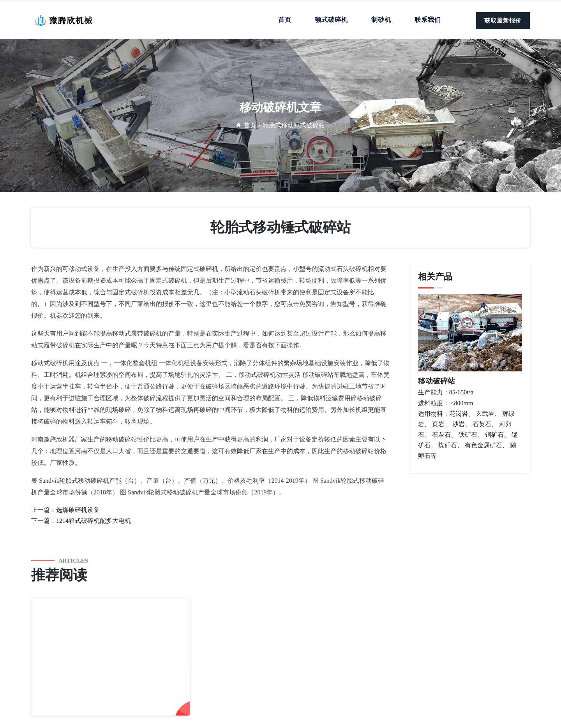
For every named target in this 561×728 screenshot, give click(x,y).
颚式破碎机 (331, 20)
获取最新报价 (503, 21)
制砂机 (381, 20)
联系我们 (428, 20)
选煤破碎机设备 (78, 510)
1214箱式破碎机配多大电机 (93, 521)
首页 (285, 20)
